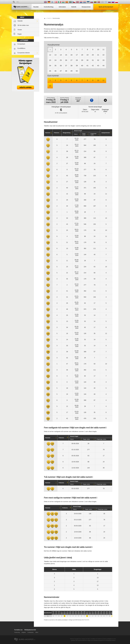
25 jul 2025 (56, 613)
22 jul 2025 (53, 613)
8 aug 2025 (67, 613)
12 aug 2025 (70, 613)
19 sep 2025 (101, 613)
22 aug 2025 (79, 613)
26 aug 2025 (81, 613)
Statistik (20, 21)
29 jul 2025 (59, 613)
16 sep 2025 (98, 613)
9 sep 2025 (93, 613)
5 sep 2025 (90, 613)
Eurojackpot (21, 44)
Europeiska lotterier (24, 53)
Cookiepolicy (30, 632)
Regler (20, 34)
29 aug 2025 (84, 613)
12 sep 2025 (96, 613)
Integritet (24, 632)
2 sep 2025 (87, 613)
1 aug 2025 (62, 613)
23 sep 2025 (104, 613)
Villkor (37, 632)
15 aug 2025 (73, 613)
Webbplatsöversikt (30, 630)
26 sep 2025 (107, 613)
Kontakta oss (18, 630)
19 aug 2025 (76, 613)
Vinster (20, 30)
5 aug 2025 (65, 613)
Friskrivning (17, 632)
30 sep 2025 (110, 613)
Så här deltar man (23, 25)
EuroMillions (21, 48)
